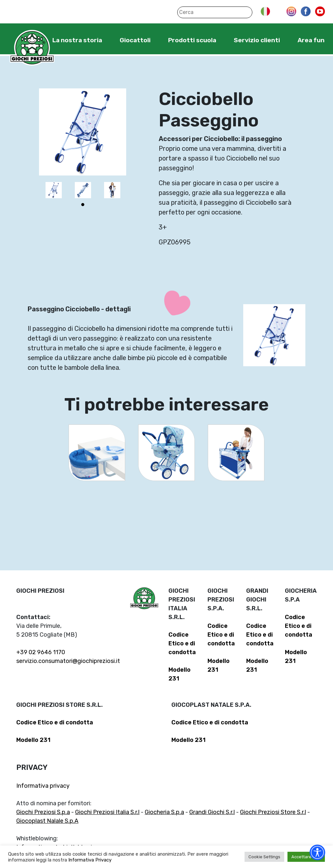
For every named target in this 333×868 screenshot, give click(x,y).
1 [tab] (83, 205)
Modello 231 (33, 740)
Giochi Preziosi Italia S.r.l (107, 812)
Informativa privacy (43, 786)
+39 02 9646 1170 (41, 652)
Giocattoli (135, 40)
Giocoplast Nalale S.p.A (47, 821)
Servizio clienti (257, 40)
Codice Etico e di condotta (182, 643)
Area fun (311, 40)
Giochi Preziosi (32, 48)
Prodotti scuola (192, 40)
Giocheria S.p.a (164, 812)
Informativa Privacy (90, 860)
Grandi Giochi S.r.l (212, 812)
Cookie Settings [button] (264, 857)
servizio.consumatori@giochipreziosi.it (68, 661)
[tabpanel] (54, 190)
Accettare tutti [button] (306, 857)
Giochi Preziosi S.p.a (43, 812)
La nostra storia (77, 40)
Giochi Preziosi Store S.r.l (273, 812)
